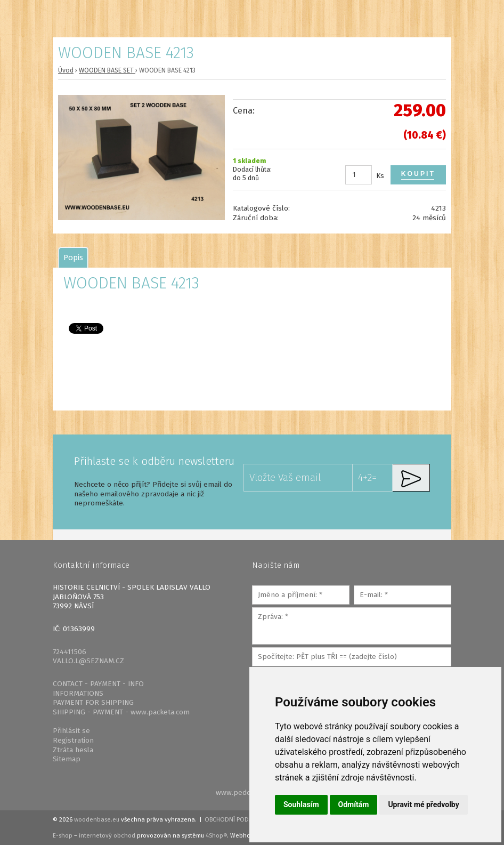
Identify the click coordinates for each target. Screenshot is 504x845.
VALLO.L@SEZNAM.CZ (88, 661)
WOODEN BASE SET (107, 70)
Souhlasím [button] (301, 804)
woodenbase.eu (97, 819)
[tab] (73, 257)
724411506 (70, 652)
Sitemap (67, 759)
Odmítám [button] (354, 804)
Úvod (66, 70)
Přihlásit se (71, 731)
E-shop (63, 835)
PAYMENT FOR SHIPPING (93, 702)
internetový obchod (107, 835)
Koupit (418, 174)
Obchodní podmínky (236, 819)
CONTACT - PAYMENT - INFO (98, 684)
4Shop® (216, 835)
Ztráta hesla (73, 750)
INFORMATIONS (78, 693)
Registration (73, 740)
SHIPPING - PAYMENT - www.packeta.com (121, 712)
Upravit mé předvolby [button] (423, 804)
